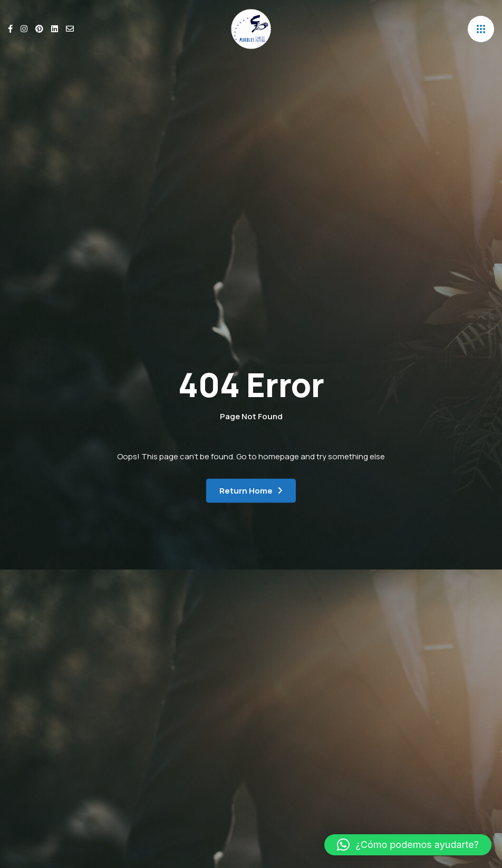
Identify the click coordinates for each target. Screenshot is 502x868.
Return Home (246, 491)
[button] (408, 845)
